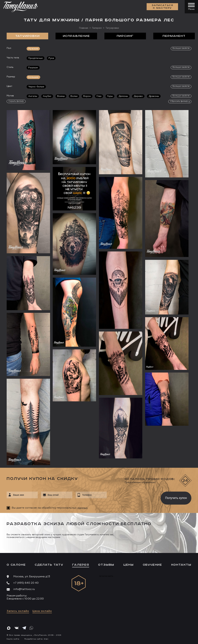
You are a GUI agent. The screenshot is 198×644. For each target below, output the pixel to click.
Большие (33, 77)
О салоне (16, 565)
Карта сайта (13, 639)
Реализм (33, 68)
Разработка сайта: (36, 639)
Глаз (99, 96)
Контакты (181, 565)
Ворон (87, 96)
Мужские (33, 49)
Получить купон (176, 498)
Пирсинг (125, 36)
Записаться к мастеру (162, 7)
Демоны (123, 96)
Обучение (152, 565)
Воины (61, 96)
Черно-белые (36, 87)
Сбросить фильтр (179, 101)
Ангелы (33, 96)
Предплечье (35, 58)
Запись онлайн (18, 611)
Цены (129, 565)
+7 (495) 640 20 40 (26, 583)
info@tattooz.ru (24, 589)
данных (82, 508)
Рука (51, 58)
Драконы (154, 96)
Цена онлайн (42, 611)
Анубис (47, 96)
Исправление (76, 36)
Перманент (174, 36)
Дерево (138, 96)
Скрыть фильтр (16, 101)
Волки (74, 96)
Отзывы (106, 565)
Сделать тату (49, 565)
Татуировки (28, 36)
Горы (110, 96)
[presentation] (131, 497)
